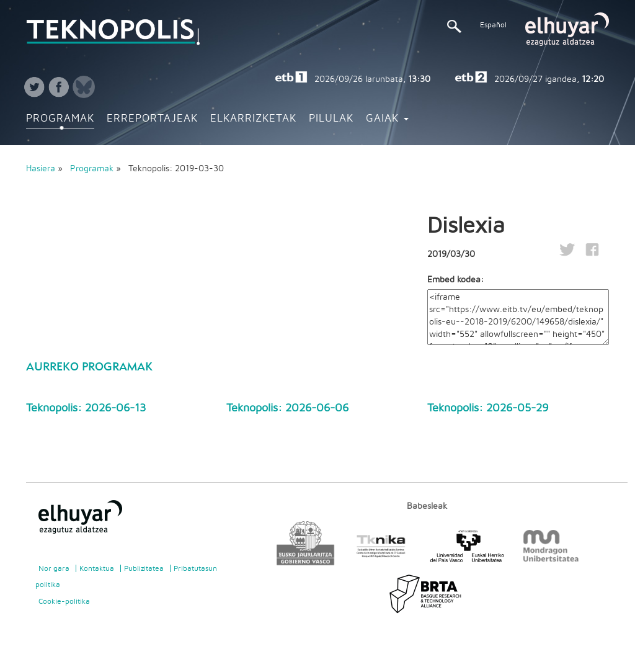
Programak (60, 119)
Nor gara (54, 568)
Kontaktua (97, 568)
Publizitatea (144, 568)
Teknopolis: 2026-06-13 (86, 408)
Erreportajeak (152, 119)
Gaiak (387, 119)
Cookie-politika (64, 601)
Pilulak (331, 119)
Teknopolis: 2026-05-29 (488, 408)
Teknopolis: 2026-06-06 (287, 408)
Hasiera (41, 169)
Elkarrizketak (253, 119)
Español (493, 25)
